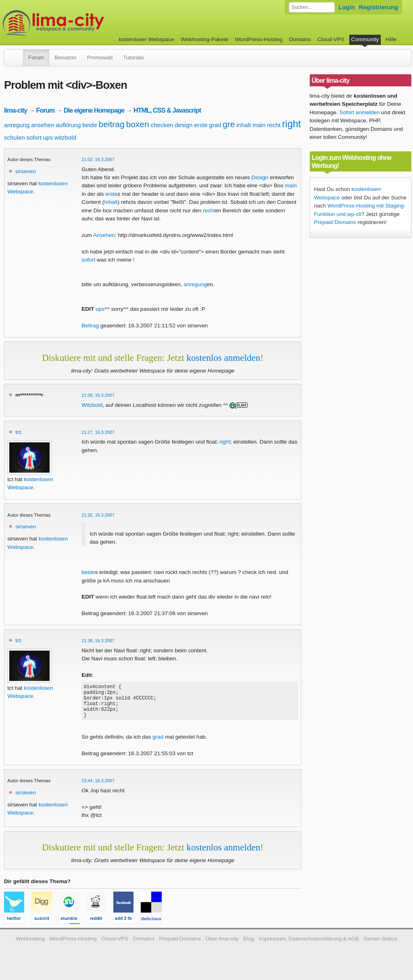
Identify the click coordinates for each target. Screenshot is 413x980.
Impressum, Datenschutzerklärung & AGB (309, 946)
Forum (36, 58)
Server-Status (381, 946)
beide (90, 125)
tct (18, 432)
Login (347, 7)
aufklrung (69, 125)
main (259, 125)
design (184, 125)
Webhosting (30, 946)
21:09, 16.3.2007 (98, 395)
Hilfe (391, 39)
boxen (138, 124)
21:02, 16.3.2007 (98, 159)
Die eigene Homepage (94, 110)
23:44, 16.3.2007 (98, 788)
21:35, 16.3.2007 (98, 515)
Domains (300, 39)
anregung (17, 125)
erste (201, 125)
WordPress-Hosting (259, 39)
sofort (34, 137)
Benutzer (65, 58)
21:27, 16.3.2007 (98, 432)
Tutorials (133, 58)
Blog (249, 946)
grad (215, 125)
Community (365, 39)
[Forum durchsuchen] (312, 7)
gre (229, 124)
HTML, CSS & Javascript (167, 110)
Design (260, 177)
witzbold (65, 137)
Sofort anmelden (360, 112)
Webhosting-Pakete (204, 39)
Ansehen (104, 235)
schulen (15, 137)
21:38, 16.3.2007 (98, 641)
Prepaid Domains (335, 222)
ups (48, 137)
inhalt (244, 125)
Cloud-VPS (331, 39)
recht (274, 125)
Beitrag (90, 326)
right (291, 124)
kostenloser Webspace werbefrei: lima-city (83, 23)
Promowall (100, 58)
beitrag (112, 124)
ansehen (43, 125)
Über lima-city (222, 946)
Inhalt (111, 202)
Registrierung (379, 7)
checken (162, 125)
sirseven (26, 171)
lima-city (16, 110)
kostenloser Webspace (146, 39)
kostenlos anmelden (223, 358)
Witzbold (92, 405)
